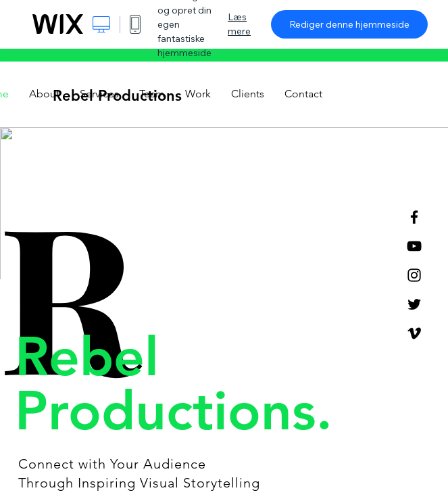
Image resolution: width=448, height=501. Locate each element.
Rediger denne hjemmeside (349, 24)
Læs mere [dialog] (239, 24)
